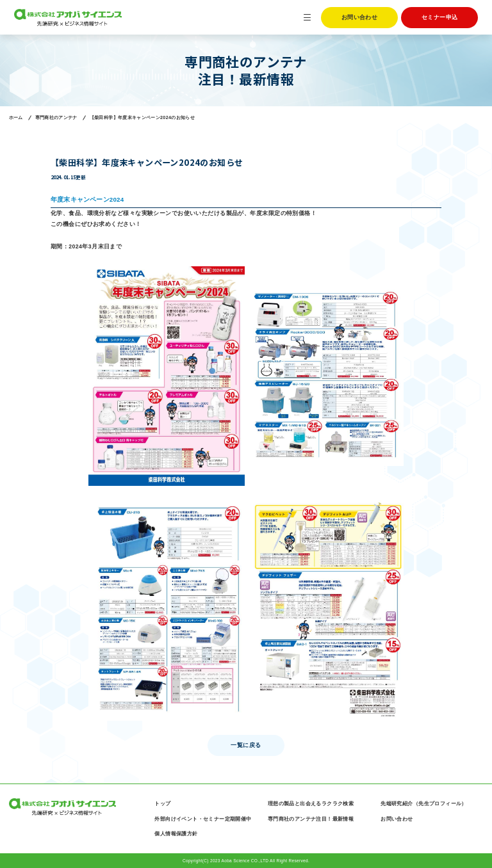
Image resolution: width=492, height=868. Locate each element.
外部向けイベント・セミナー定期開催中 (203, 819)
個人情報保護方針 (176, 834)
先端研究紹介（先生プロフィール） (424, 804)
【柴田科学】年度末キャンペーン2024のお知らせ (142, 118)
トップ (162, 804)
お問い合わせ (360, 17)
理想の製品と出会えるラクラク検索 (311, 804)
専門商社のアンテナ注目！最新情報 (311, 819)
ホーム (16, 118)
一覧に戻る (246, 745)
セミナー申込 (440, 17)
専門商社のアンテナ (56, 118)
